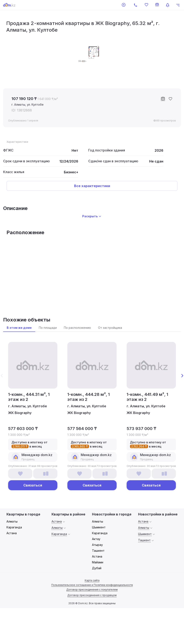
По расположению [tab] (77, 328)
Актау (96, 539)
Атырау (97, 545)
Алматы (12, 521)
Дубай (97, 568)
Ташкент (98, 551)
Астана (12, 533)
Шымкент (99, 527)
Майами (98, 562)
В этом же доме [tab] (19, 328)
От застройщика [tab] (110, 328)
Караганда (14, 527)
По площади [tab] (48, 328)
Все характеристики (92, 186)
